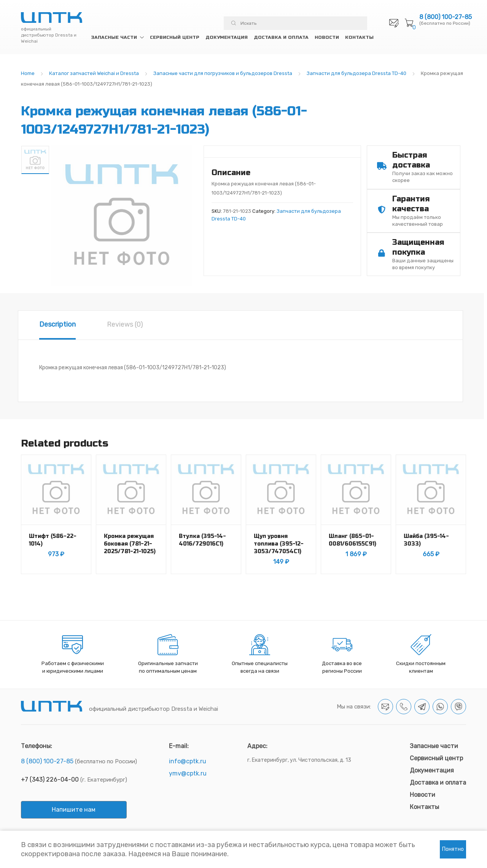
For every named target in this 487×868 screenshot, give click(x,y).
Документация (227, 37)
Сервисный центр (175, 37)
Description (57, 324)
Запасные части (114, 37)
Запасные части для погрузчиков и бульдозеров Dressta (223, 73)
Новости (327, 37)
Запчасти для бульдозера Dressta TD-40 (356, 73)
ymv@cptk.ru (188, 773)
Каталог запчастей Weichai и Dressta (94, 73)
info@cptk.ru (188, 761)
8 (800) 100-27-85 (446, 17)
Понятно (453, 849)
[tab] (57, 325)
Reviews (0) (125, 324)
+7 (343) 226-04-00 (50, 779)
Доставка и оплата (281, 37)
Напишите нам (74, 810)
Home (28, 73)
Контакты (359, 37)
